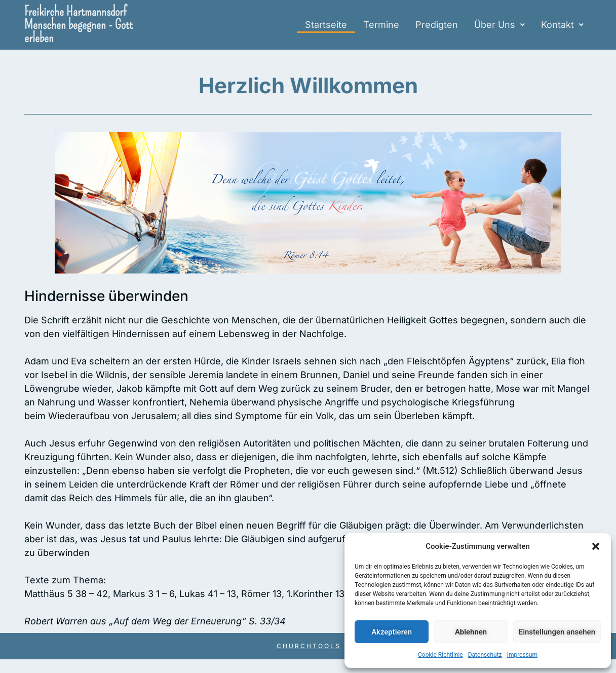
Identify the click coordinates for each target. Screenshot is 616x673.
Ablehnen (471, 632)
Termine (381, 25)
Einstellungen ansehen (557, 632)
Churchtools (309, 646)
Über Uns (499, 25)
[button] (596, 546)
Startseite (326, 25)
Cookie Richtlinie (440, 655)
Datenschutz (485, 655)
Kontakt (562, 25)
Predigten (437, 25)
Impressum (522, 655)
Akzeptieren (392, 632)
